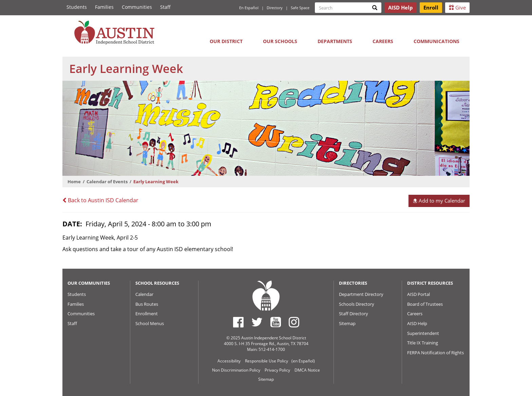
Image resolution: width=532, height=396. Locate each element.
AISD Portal (419, 294)
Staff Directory (354, 314)
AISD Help (417, 323)
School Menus (150, 323)
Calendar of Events (107, 182)
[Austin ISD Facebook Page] (238, 322)
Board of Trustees (425, 304)
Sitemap (347, 323)
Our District (226, 41)
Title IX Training (423, 343)
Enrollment (147, 314)
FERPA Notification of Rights (435, 353)
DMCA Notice (307, 370)
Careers (383, 41)
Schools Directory (357, 304)
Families (104, 7)
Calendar (144, 294)
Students (77, 7)
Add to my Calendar (439, 201)
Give (457, 7)
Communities (137, 7)
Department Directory (361, 294)
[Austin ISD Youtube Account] (276, 322)
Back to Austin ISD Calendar (100, 200)
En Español (249, 8)
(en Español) (303, 361)
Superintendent (423, 333)
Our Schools (280, 41)
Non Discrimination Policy (236, 370)
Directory (275, 8)
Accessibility (229, 361)
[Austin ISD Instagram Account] (294, 322)
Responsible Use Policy (267, 361)
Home (74, 182)
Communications (436, 41)
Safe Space (300, 8)
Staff (165, 7)
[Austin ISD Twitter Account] (257, 322)
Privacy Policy (277, 370)
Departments (335, 41)
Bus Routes (147, 304)
